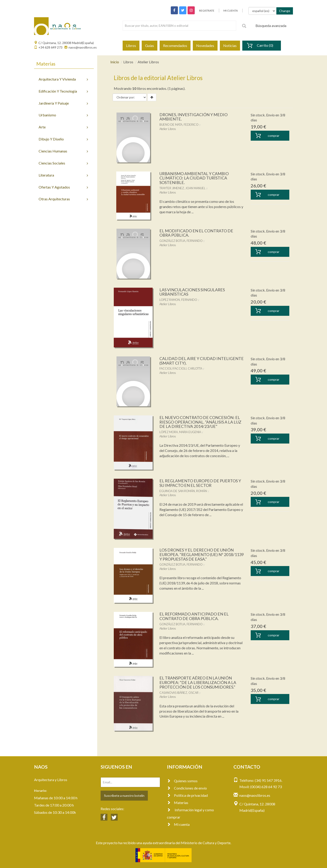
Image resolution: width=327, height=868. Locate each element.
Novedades (205, 45)
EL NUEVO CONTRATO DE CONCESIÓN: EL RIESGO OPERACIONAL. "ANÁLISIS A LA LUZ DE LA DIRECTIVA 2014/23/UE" (201, 422)
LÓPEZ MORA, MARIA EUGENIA (180, 432)
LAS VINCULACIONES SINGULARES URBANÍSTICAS (192, 292)
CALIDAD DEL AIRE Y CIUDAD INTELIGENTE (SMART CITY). (202, 361)
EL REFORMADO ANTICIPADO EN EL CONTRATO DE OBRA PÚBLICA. (194, 616)
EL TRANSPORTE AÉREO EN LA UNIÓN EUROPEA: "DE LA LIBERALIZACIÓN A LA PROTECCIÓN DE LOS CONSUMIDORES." (198, 682)
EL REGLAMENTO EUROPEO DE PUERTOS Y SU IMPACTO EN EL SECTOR (201, 483)
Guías (150, 45)
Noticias (230, 45)
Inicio (115, 62)
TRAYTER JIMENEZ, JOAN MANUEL (182, 188)
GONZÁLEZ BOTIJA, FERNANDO (181, 241)
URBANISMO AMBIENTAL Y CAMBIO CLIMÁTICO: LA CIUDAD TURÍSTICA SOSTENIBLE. (194, 178)
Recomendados (175, 45)
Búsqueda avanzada (271, 26)
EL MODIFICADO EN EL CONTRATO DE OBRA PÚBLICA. (197, 233)
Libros (131, 45)
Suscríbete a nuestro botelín (124, 796)
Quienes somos (182, 781)
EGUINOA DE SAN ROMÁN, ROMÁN (183, 491)
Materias (178, 803)
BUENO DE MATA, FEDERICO (179, 125)
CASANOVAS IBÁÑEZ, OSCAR (179, 693)
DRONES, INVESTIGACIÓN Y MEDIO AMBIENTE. (194, 117)
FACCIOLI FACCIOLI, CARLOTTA (181, 368)
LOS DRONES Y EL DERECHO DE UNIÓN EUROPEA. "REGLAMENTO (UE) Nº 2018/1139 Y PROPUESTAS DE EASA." (197, 554)
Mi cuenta (178, 824)
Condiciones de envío (187, 788)
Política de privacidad (187, 795)
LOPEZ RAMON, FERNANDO (178, 300)
